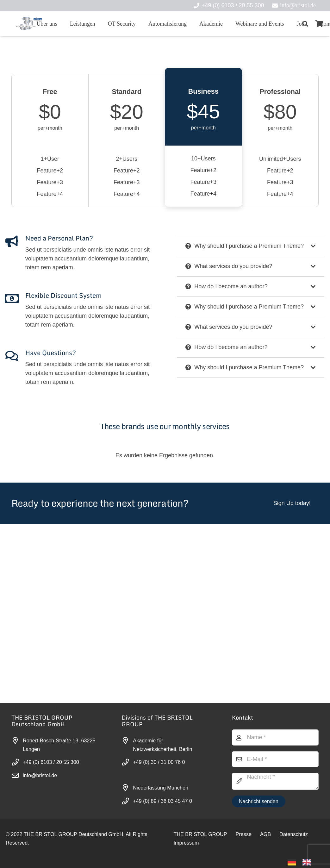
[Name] (275, 737)
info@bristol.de (40, 775)
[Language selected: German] (302, 862)
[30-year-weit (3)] (29, 24)
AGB (265, 834)
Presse (244, 834)
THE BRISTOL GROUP (200, 834)
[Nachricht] (275, 781)
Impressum (186, 843)
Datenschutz (294, 834)
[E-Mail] (275, 759)
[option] (308, 862)
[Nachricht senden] (259, 801)
